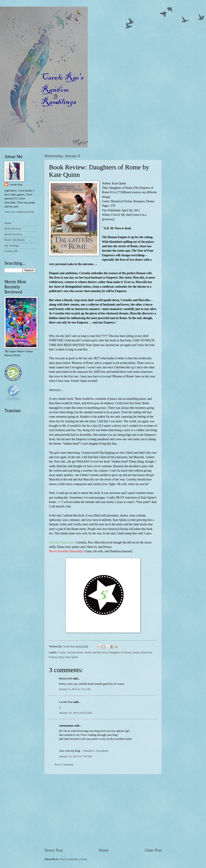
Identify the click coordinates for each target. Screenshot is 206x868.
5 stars (62, 652)
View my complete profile (19, 212)
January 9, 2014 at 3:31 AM (75, 689)
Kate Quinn (72, 657)
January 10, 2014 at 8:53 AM (75, 713)
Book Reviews (13, 229)
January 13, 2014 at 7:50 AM (75, 756)
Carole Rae (66, 702)
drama (136, 652)
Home (104, 850)
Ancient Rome (75, 652)
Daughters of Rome (120, 652)
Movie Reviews (13, 234)
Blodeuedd (65, 679)
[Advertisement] (103, 811)
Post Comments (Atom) (74, 859)
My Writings (12, 246)
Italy (61, 657)
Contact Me (11, 251)
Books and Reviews (96, 652)
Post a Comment (64, 765)
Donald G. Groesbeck (96, 751)
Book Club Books (15, 240)
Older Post (153, 850)
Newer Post (54, 850)
